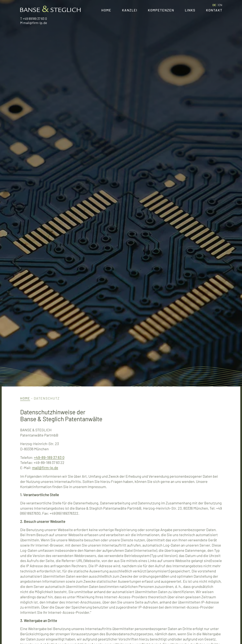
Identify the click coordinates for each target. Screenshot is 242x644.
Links (190, 10)
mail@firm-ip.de (35, 23)
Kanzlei (130, 10)
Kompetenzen (161, 10)
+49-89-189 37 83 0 (49, 457)
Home (106, 10)
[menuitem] (214, 5)
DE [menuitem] (214, 5)
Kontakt (214, 10)
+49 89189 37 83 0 (35, 18)
